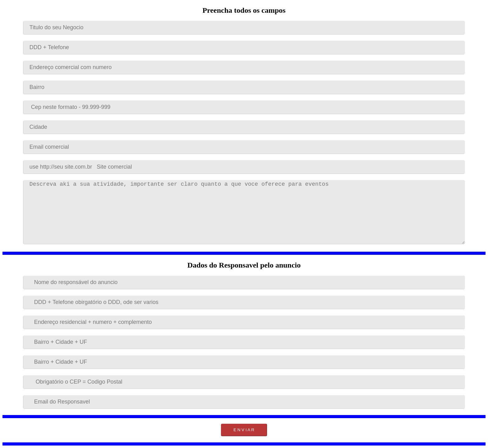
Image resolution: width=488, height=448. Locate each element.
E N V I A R (244, 430)
